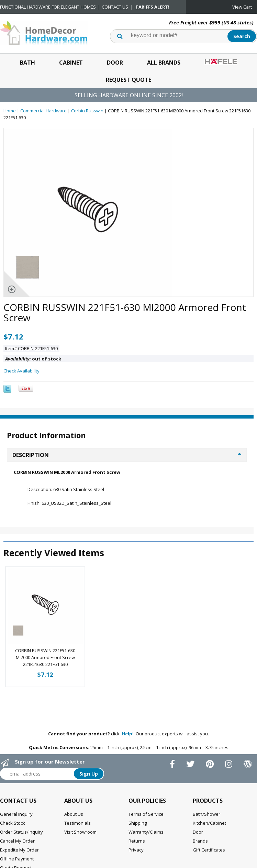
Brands (200, 841)
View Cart (242, 7)
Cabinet (71, 63)
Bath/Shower (206, 814)
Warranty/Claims (146, 832)
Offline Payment (17, 859)
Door (115, 63)
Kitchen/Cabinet (209, 823)
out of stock (33, 359)
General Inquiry (16, 814)
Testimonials (77, 823)
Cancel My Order (17, 841)
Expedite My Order (19, 850)
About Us (74, 814)
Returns (137, 841)
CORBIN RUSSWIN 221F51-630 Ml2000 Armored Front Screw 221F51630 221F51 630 (45, 657)
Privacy (136, 850)
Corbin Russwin (87, 111)
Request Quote (128, 80)
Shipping (138, 823)
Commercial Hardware (43, 111)
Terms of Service (146, 814)
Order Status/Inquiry (21, 832)
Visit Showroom (80, 832)
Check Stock (13, 823)
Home (10, 111)
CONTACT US (115, 7)
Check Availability (21, 371)
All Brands (164, 63)
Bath (27, 63)
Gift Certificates (209, 850)
